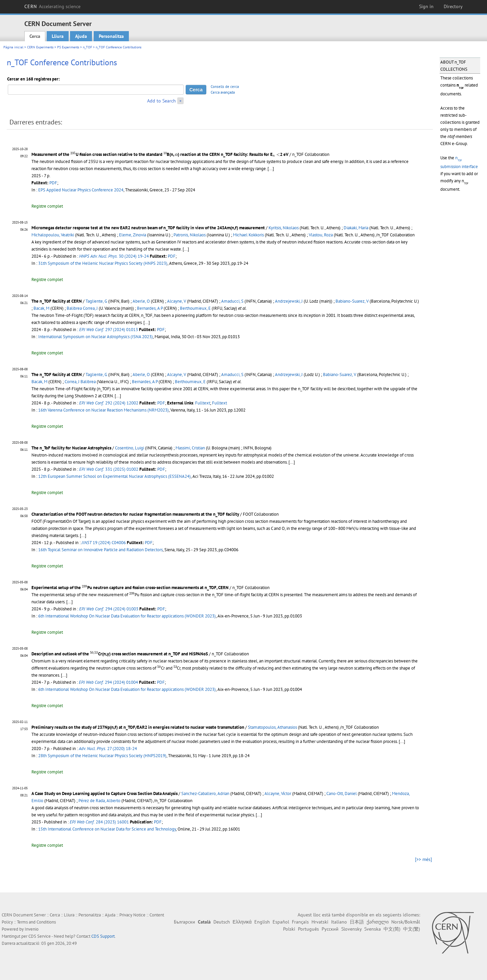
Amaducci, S (232, 301)
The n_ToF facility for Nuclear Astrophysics (71, 448)
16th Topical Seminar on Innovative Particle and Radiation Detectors (100, 550)
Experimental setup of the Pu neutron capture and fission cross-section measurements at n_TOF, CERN (130, 588)
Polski (289, 929)
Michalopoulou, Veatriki (53, 235)
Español (281, 922)
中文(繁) (412, 929)
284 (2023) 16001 (99, 822)
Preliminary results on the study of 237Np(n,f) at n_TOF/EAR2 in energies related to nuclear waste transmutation (138, 727)
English (262, 922)
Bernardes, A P (150, 308)
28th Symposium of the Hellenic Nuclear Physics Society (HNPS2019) (102, 756)
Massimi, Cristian (190, 448)
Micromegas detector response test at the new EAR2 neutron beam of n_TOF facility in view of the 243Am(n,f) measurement (148, 228)
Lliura (58, 36)
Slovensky (351, 929)
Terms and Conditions (36, 922)
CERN (52, 6)
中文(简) (392, 929)
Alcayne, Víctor (278, 794)
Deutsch (222, 922)
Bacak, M (41, 308)
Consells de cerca (225, 87)
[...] (271, 169)
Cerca (35, 36)
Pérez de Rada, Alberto (99, 801)
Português (308, 929)
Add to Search (161, 101)
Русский (330, 929)
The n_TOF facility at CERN (57, 301)
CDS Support (103, 936)
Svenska (373, 929)
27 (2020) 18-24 (108, 749)
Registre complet (47, 206)
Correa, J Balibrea (80, 382)
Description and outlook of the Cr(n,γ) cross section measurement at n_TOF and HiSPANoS (120, 654)
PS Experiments (68, 47)
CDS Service (40, 936)
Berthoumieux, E (195, 308)
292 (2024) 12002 (109, 403)
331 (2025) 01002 (109, 469)
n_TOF (87, 47)
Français (300, 922)
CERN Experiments (40, 47)
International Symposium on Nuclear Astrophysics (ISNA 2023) (96, 337)
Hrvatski (320, 922)
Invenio (32, 929)
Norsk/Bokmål (406, 922)
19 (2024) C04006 (104, 543)
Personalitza (111, 36)
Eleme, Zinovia (133, 235)
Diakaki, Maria (356, 228)
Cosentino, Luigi (130, 448)
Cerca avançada (223, 92)
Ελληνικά (242, 922)
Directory (453, 6)
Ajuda (81, 36)
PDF (53, 183)
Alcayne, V (177, 301)
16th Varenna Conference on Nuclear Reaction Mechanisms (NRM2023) (103, 410)
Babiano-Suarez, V (352, 301)
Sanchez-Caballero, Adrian (205, 794)
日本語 (357, 922)
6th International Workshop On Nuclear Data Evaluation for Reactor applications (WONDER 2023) (127, 616)
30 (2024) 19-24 (114, 256)
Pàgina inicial (13, 47)
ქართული (378, 922)
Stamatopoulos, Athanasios (272, 727)
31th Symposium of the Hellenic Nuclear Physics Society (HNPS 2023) (103, 263)
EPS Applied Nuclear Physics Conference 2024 (81, 190)
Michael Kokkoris (248, 235)
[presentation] (73, 154)
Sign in (426, 6)
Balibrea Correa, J (82, 308)
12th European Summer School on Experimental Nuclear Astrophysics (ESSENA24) (114, 476)
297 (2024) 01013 (109, 330)
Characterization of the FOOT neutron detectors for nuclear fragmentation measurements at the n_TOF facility (135, 514)
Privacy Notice (132, 915)
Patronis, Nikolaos (190, 235)
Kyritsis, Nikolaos (284, 228)
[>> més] (423, 859)
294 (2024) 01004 (108, 682)
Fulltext (203, 403)
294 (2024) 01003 (109, 609)
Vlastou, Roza (321, 235)
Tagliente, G (96, 301)
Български (184, 922)
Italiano (339, 922)
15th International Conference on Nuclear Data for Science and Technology (107, 829)
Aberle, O (141, 301)
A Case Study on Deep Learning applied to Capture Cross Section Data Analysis (105, 794)
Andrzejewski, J (289, 301)
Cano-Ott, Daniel (342, 794)
